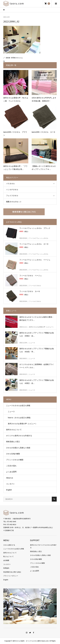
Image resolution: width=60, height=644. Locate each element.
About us (10, 478)
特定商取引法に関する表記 (12, 572)
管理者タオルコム (17, 58)
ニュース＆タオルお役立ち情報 (18, 406)
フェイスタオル (12, 196)
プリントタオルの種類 (15, 460)
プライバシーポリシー (11, 576)
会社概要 (6, 560)
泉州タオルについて (14, 430)
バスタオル (10, 184)
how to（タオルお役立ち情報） (19, 418)
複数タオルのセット (14, 202)
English (9, 490)
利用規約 (6, 568)
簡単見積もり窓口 (13, 442)
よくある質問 (11, 472)
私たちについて (8, 557)
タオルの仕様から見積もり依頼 (18, 448)
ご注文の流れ (11, 466)
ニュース (10, 412)
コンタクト (10, 484)
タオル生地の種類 (13, 454)
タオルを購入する (9, 545)
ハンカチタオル (12, 190)
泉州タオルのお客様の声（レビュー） (22, 424)
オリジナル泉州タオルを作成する (19, 436)
